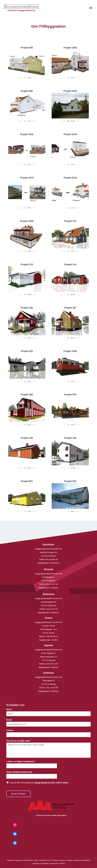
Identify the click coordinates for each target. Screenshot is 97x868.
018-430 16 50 (52, 664)
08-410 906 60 (52, 559)
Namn (10, 709)
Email (10, 720)
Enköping (77, 860)
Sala (36, 860)
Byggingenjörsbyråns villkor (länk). (52, 783)
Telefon (10, 730)
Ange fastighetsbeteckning (20, 772)
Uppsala (36, 863)
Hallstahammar (45, 860)
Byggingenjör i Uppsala (48, 667)
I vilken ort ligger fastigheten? (21, 761)
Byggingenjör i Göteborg (48, 691)
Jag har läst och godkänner (39, 783)
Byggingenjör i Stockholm (48, 563)
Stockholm (54, 863)
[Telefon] (48, 735)
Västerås (10, 860)
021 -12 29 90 (52, 584)
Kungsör (69, 860)
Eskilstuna (86, 860)
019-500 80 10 (52, 636)
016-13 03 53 (52, 609)
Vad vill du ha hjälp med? (19, 741)
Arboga (62, 860)
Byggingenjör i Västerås (48, 588)
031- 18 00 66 (52, 688)
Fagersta (18, 860)
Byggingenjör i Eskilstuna (48, 612)
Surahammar (28, 860)
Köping (55, 860)
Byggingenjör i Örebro (48, 640)
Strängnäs (45, 863)
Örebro (62, 863)
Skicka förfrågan (18, 794)
